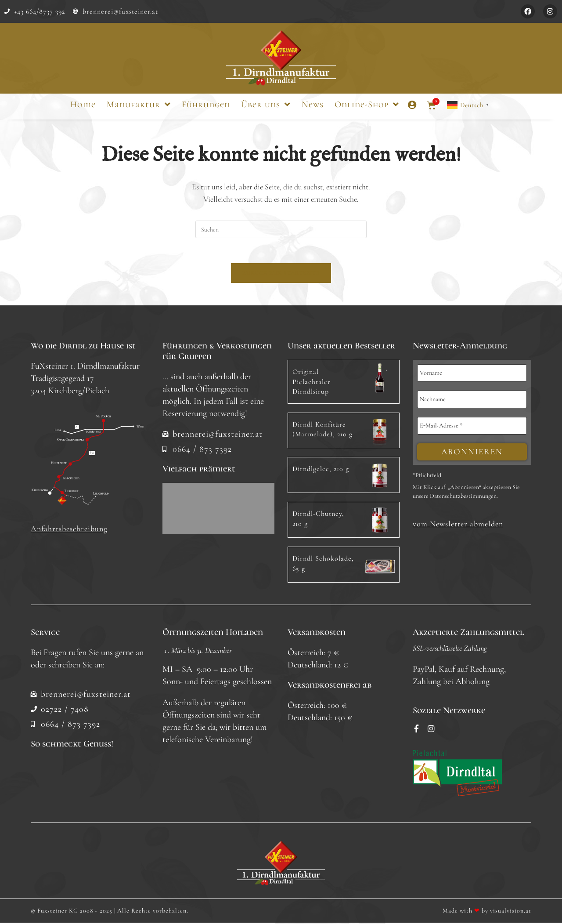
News (313, 105)
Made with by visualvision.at (487, 912)
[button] (458, 526)
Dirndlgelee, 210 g (321, 471)
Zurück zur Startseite (281, 275)
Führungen (206, 105)
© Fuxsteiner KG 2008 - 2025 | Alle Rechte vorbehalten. (110, 912)
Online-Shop (367, 105)
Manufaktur (139, 105)
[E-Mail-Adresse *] (472, 428)
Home (83, 105)
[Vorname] (472, 375)
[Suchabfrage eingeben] (281, 229)
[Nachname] (472, 401)
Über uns (266, 105)
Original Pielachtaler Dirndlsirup (312, 383)
